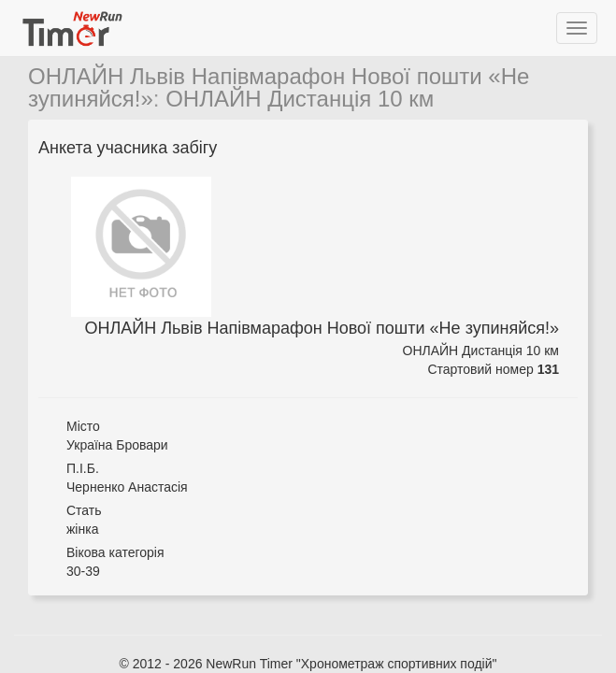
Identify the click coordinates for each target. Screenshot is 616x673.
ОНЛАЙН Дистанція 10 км (300, 99)
